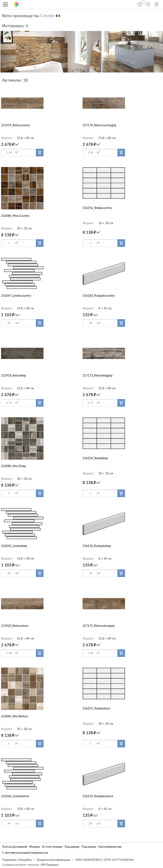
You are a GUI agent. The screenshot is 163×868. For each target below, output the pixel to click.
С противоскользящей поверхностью (25, 853)
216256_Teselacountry (97, 208)
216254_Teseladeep (95, 458)
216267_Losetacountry (16, 296)
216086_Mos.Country (15, 216)
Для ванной (20, 847)
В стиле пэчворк (52, 847)
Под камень (89, 847)
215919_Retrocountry (15, 125)
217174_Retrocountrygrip (99, 125)
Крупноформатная (110, 847)
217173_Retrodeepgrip (98, 375)
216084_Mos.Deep (13, 466)
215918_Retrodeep (14, 375)
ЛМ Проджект (50, 865)
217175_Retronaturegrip (99, 626)
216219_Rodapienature (98, 796)
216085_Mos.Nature (15, 716)
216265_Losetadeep (14, 546)
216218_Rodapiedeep (97, 546)
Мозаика (34, 847)
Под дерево (72, 847)
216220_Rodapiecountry (99, 296)
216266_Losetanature (15, 796)
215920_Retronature (15, 626)
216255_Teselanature (96, 708)
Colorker (48, 16)
